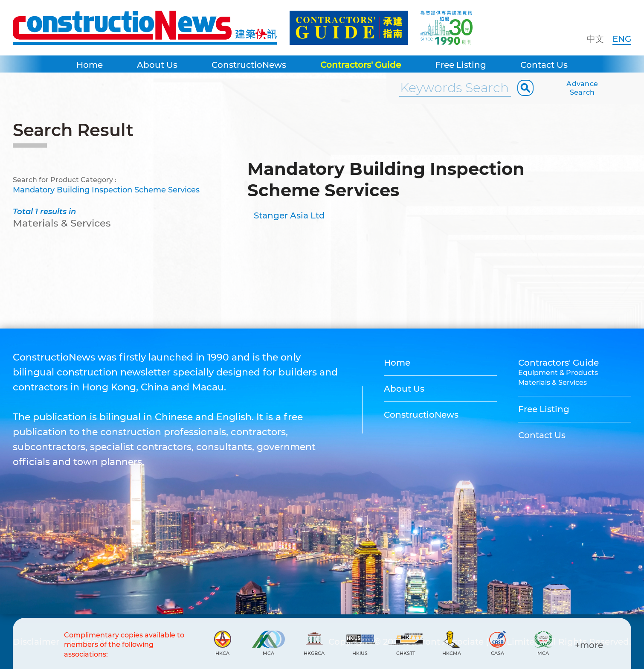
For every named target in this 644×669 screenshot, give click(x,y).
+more (589, 645)
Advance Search (582, 88)
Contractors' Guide (361, 65)
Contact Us (544, 65)
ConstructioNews (249, 65)
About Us (157, 65)
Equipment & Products (558, 373)
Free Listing (461, 65)
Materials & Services (553, 382)
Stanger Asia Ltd (289, 215)
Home (90, 65)
